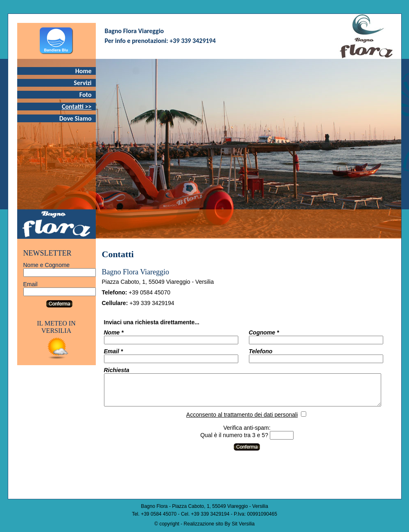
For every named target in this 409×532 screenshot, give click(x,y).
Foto (86, 95)
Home (84, 71)
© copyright (167, 524)
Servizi (82, 83)
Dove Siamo (76, 118)
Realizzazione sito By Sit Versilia (219, 524)
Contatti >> (77, 107)
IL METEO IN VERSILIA (56, 327)
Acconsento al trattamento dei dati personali (254, 421)
